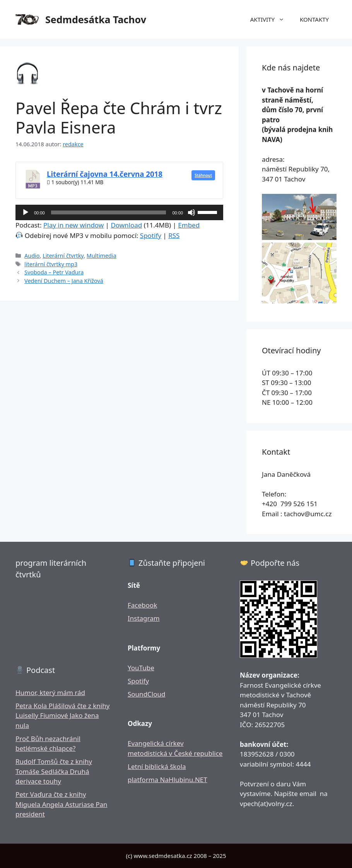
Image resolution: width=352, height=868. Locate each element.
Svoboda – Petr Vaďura (54, 272)
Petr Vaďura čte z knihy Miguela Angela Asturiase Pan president (62, 804)
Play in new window (73, 225)
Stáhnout (203, 175)
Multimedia (102, 256)
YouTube (141, 668)
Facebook (142, 605)
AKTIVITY (271, 19)
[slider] (109, 212)
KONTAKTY (314, 19)
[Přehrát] (26, 212)
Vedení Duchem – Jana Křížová (64, 281)
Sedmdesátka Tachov (96, 19)
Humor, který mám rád (50, 693)
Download (126, 225)
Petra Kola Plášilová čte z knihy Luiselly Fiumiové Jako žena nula (62, 716)
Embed (189, 225)
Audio (32, 256)
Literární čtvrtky (63, 256)
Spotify (151, 235)
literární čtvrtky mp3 (51, 264)
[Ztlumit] (191, 212)
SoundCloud (146, 694)
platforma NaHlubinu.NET (167, 780)
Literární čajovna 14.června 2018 (105, 174)
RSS (174, 235)
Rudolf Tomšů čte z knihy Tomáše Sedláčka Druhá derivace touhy (54, 771)
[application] (119, 212)
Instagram (144, 618)
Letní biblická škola (157, 766)
